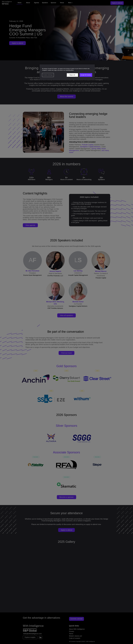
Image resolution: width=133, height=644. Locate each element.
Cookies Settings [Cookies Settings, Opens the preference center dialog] (48, 75)
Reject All (72, 75)
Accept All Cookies (86, 75)
